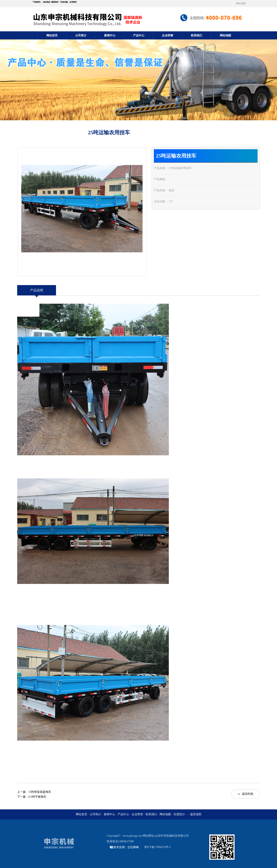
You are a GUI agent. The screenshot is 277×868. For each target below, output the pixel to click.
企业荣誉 (168, 35)
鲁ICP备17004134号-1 (158, 847)
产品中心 (139, 35)
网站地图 (241, 3)
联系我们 (197, 35)
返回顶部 (196, 814)
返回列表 (248, 794)
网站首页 (52, 35)
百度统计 (179, 814)
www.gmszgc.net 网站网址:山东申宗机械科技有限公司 (156, 836)
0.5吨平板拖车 (37, 797)
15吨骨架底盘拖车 (40, 792)
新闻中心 (110, 35)
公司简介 (81, 35)
